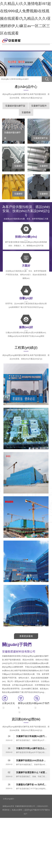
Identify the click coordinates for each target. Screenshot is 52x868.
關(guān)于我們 (26, 42)
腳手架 (26, 47)
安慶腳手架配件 (39, 151)
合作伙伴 (26, 70)
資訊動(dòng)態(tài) (26, 64)
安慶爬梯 (26, 158)
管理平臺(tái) (26, 76)
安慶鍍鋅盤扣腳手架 (15, 151)
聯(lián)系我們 (26, 87)
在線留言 (26, 82)
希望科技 (6, 853)
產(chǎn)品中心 (26, 53)
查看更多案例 (26, 681)
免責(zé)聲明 (16, 853)
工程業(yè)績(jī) (26, 59)
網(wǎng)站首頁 (26, 36)
